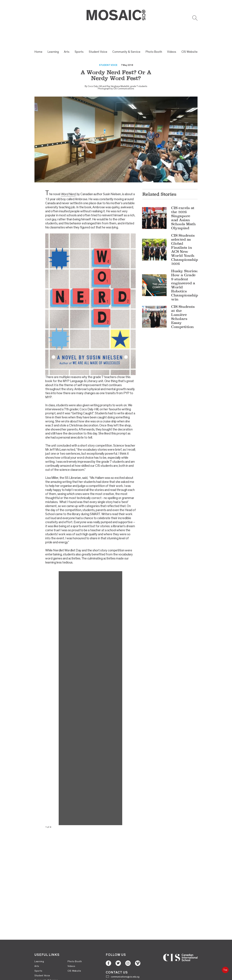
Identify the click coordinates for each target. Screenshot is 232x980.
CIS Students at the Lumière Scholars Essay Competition (183, 300)
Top (225, 970)
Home (38, 35)
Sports (79, 35)
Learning (53, 35)
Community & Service (126, 35)
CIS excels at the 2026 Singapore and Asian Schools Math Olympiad (183, 201)
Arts (67, 35)
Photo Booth (154, 35)
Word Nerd (68, 178)
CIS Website (189, 35)
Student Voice (98, 35)
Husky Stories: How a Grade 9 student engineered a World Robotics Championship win (185, 269)
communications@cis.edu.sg (125, 960)
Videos (172, 35)
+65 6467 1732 (119, 964)
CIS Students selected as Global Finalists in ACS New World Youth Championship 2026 (185, 233)
